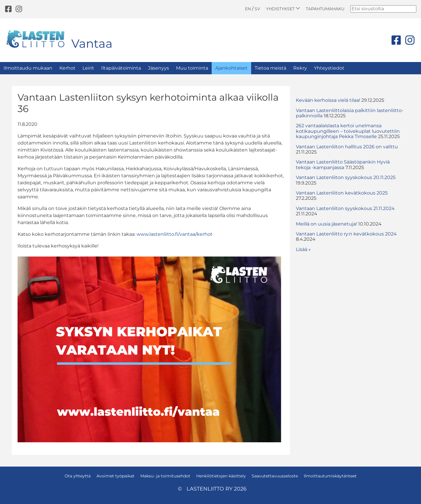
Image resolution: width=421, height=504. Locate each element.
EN (248, 9)
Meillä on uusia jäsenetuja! (326, 224)
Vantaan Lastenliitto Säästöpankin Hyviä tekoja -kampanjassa (343, 165)
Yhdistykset (283, 9)
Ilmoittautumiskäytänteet (330, 476)
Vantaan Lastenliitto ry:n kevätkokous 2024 (346, 234)
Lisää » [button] (303, 249)
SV (257, 9)
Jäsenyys (158, 68)
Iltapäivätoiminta (121, 68)
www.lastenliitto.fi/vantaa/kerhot (175, 234)
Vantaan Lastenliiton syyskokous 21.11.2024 (345, 208)
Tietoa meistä (270, 68)
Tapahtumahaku (325, 9)
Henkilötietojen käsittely (221, 476)
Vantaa (92, 43)
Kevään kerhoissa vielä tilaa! (328, 100)
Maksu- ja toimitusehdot (165, 476)
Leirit (88, 68)
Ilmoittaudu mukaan (28, 68)
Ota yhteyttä (78, 476)
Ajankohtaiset (231, 68)
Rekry (300, 68)
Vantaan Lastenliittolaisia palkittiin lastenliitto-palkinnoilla (350, 113)
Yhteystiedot (329, 68)
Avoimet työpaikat (115, 476)
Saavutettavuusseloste (275, 476)
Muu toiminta (192, 68)
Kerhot (67, 68)
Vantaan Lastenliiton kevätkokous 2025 (342, 193)
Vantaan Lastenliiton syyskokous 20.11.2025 (346, 177)
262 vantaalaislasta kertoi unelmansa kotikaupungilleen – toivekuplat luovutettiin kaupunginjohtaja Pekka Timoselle (348, 131)
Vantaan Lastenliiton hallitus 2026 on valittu (347, 147)
